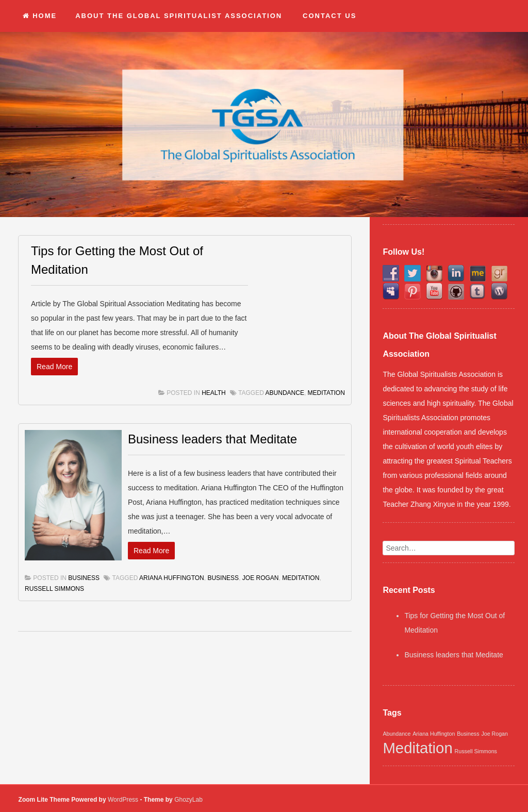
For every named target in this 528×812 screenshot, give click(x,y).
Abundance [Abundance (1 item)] (397, 734)
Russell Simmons (54, 589)
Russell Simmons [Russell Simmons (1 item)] (476, 751)
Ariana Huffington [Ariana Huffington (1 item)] (434, 734)
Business (84, 578)
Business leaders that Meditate (212, 439)
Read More (54, 367)
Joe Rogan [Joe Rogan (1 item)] (494, 734)
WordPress (123, 800)
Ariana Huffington (172, 578)
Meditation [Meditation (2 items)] (417, 748)
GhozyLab (188, 800)
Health (213, 393)
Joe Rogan (261, 578)
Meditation (326, 393)
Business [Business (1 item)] (468, 734)
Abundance (285, 393)
